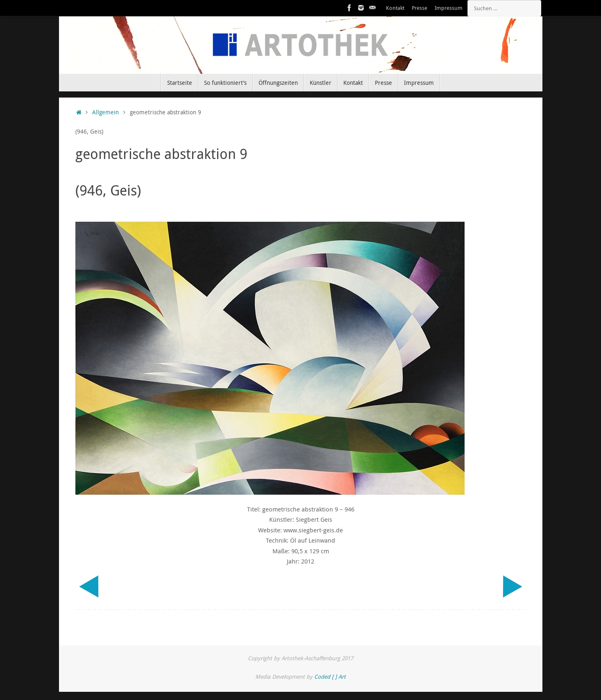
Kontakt (395, 8)
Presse (420, 8)
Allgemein (105, 112)
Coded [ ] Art (330, 677)
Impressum (449, 8)
